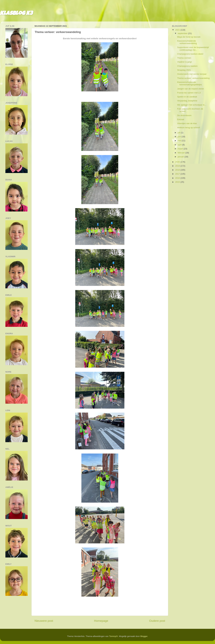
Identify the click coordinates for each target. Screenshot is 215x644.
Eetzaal (181, 119)
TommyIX (113, 636)
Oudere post (157, 621)
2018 (178, 170)
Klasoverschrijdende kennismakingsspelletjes (190, 83)
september (183, 33)
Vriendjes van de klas (187, 123)
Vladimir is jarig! (185, 62)
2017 (178, 174)
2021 (178, 30)
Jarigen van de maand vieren (191, 89)
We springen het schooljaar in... (192, 105)
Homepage (101, 621)
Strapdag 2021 (184, 70)
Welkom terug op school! (189, 128)
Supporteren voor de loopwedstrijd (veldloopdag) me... (193, 49)
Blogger (144, 636)
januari (181, 157)
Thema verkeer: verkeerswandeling (193, 78)
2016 (178, 178)
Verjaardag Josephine (187, 101)
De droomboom (184, 115)
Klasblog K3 (16, 14)
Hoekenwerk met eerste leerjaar (192, 74)
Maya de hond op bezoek (189, 37)
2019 (178, 166)
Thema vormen (184, 58)
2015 (178, 182)
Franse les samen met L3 (189, 93)
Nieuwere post (44, 621)
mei (180, 141)
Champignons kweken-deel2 (190, 54)
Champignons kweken (187, 66)
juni (180, 137)
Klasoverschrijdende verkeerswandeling (187, 42)
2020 (178, 162)
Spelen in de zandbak (187, 97)
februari (182, 153)
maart (181, 149)
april (180, 145)
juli (179, 133)
